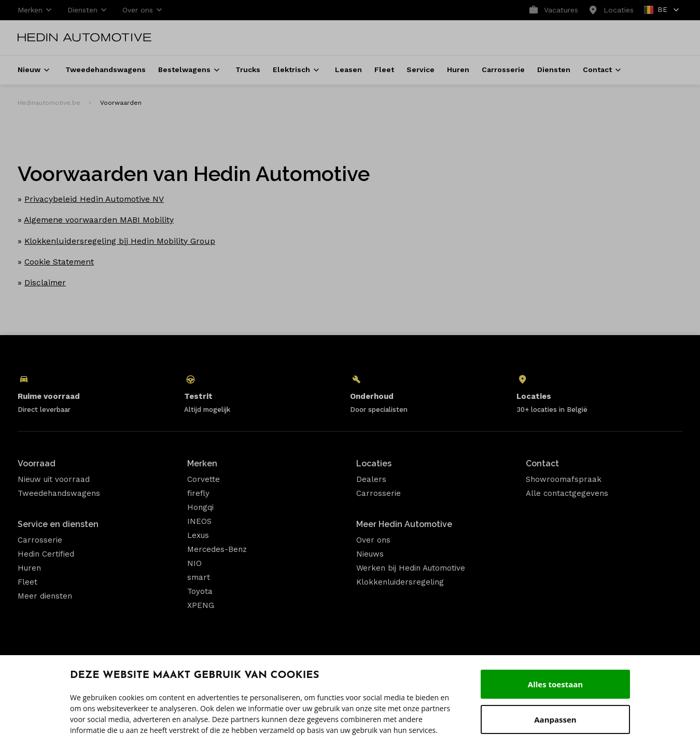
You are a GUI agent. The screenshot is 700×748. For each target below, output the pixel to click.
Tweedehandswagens (59, 493)
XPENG (201, 605)
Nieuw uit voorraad (54, 479)
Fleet (27, 582)
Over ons (373, 540)
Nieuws (370, 554)
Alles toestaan (555, 684)
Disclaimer (45, 282)
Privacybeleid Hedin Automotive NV (94, 199)
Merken (202, 463)
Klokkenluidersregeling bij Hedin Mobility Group (120, 241)
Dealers (371, 479)
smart (199, 577)
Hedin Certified (46, 554)
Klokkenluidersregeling (400, 582)
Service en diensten (58, 524)
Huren (29, 568)
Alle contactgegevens (567, 493)
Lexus (198, 535)
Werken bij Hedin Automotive (411, 568)
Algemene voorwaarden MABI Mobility (99, 220)
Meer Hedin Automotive (404, 524)
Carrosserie (40, 540)
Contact (542, 463)
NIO (194, 563)
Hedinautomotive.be (49, 103)
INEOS (199, 521)
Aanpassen (555, 719)
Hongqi (200, 507)
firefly (198, 493)
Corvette (204, 479)
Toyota (200, 591)
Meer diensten (45, 596)
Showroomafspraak (564, 479)
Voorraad (37, 463)
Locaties (374, 463)
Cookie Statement (59, 262)
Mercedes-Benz (217, 549)
